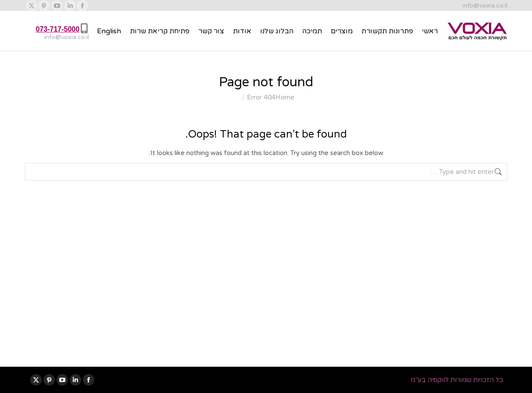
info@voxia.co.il (485, 5)
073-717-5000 (58, 29)
